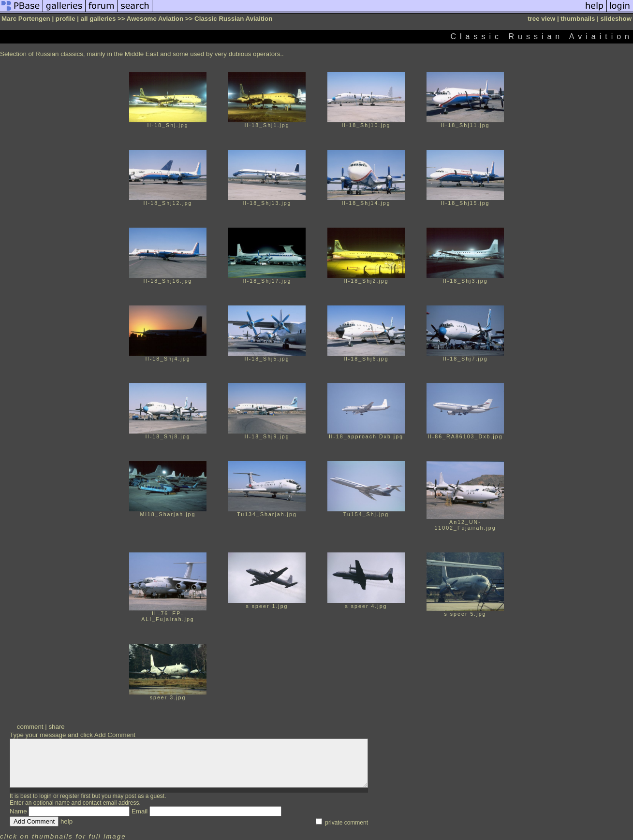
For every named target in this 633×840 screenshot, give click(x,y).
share (56, 727)
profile (66, 19)
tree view (541, 19)
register (70, 796)
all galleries (98, 19)
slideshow (616, 19)
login (45, 796)
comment (30, 727)
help (66, 821)
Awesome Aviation (155, 19)
